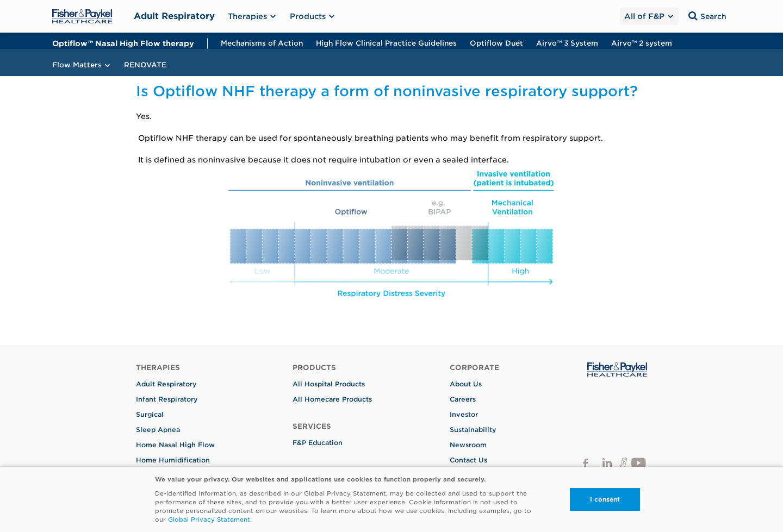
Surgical (150, 414)
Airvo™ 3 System (567, 43)
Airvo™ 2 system (642, 43)
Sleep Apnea (158, 430)
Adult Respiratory (174, 16)
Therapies (252, 16)
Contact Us (468, 460)
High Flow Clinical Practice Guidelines (386, 43)
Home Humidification (173, 460)
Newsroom (468, 445)
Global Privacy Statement (209, 520)
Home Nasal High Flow (175, 445)
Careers (463, 399)
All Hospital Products (329, 384)
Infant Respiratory (167, 399)
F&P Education (318, 443)
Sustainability (473, 430)
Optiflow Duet (496, 43)
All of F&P (648, 16)
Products (313, 16)
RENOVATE (145, 65)
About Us (466, 384)
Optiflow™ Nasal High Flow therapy (123, 43)
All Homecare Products (332, 399)
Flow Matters (82, 65)
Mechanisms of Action (262, 43)
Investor (464, 414)
